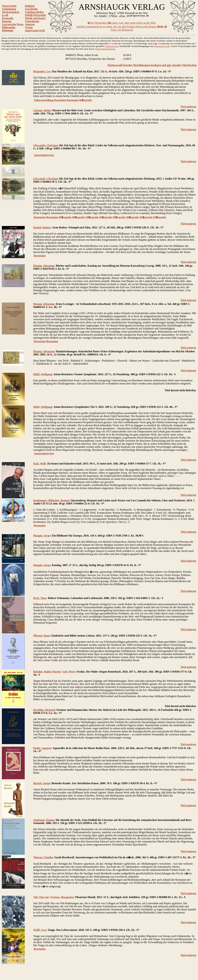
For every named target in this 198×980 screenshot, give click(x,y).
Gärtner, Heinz (42, 110)
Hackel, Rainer (42, 227)
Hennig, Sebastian (44, 266)
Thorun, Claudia (43, 857)
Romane (7, 21)
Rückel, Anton (42, 783)
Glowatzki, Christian (45, 145)
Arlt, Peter (69, 672)
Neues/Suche (9, 6)
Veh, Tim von (41, 897)
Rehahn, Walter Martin (47, 672)
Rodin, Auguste (42, 748)
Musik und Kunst (35, 18)
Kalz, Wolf (39, 464)
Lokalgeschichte (34, 12)
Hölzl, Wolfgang (43, 374)
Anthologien (9, 9)
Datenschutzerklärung (105, 49)
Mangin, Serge (42, 536)
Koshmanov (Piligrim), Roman (51, 500)
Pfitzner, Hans (41, 636)
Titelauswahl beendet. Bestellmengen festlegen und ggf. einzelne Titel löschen (152, 65)
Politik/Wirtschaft (35, 15)
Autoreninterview (44, 155)
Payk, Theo (40, 598)
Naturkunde (32, 21)
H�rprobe (86, 100)
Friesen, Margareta (62, 897)
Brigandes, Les (42, 71)
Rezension (60, 100)
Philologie (8, 30)
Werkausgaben (11, 12)
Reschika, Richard (44, 710)
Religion (30, 6)
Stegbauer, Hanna (44, 820)
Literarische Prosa (13, 24)
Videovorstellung (44, 100)
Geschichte (31, 9)
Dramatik (8, 18)
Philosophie (9, 27)
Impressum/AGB (35, 30)
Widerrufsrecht (111, 46)
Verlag (29, 27)
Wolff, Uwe (40, 930)
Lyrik (5, 15)
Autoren (30, 24)
